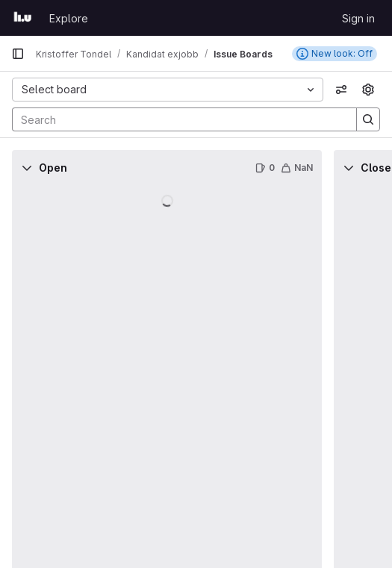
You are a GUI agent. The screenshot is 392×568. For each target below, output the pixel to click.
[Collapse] (27, 168)
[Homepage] (23, 18)
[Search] (177, 119)
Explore (69, 18)
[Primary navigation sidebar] (18, 54)
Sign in (358, 18)
